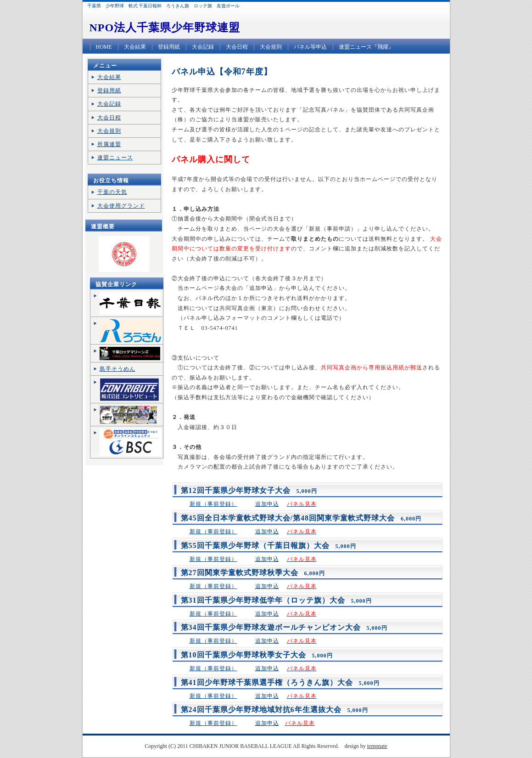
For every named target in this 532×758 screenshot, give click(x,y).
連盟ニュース (115, 158)
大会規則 (271, 47)
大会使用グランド (121, 206)
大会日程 (237, 47)
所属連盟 (109, 144)
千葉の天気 (112, 192)
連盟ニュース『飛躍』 (366, 47)
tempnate (377, 746)
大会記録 (203, 47)
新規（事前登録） (213, 504)
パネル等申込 (310, 47)
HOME (104, 47)
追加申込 (267, 504)
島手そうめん (118, 369)
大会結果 (135, 47)
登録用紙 (169, 47)
